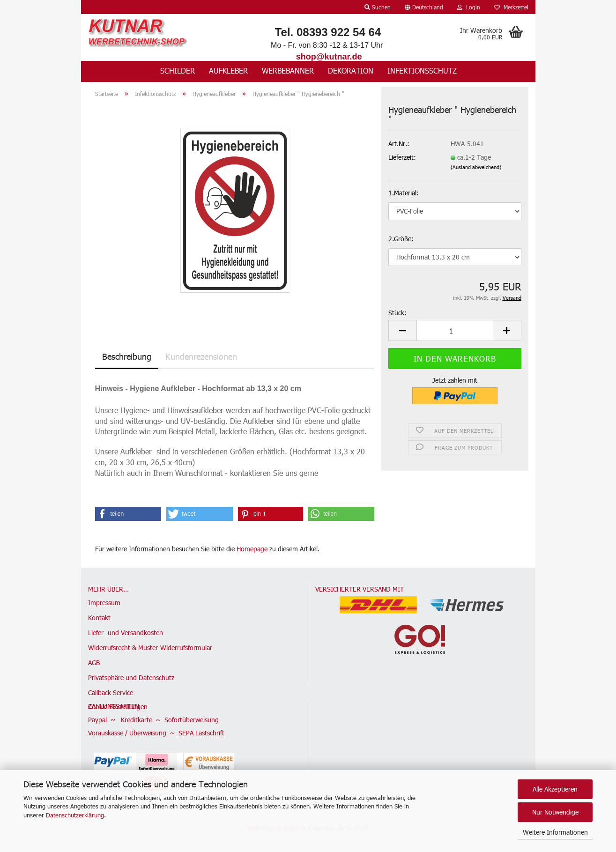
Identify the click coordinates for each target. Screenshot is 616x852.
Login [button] (469, 7)
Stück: (397, 313)
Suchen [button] (378, 7)
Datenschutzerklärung (75, 815)
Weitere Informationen (555, 832)
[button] (424, 7)
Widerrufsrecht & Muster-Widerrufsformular (150, 648)
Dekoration (351, 70)
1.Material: (404, 193)
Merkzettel (511, 7)
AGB (94, 663)
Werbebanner (288, 70)
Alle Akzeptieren (555, 789)
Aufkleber (228, 70)
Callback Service (111, 693)
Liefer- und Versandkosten (126, 633)
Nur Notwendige (555, 812)
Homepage (252, 549)
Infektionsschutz (422, 70)
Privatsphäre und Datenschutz (131, 678)
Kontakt (99, 618)
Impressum (104, 603)
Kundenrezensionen (201, 356)
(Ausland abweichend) (476, 167)
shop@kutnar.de (329, 57)
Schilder (178, 70)
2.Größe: (401, 239)
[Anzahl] (455, 330)
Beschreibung (127, 356)
